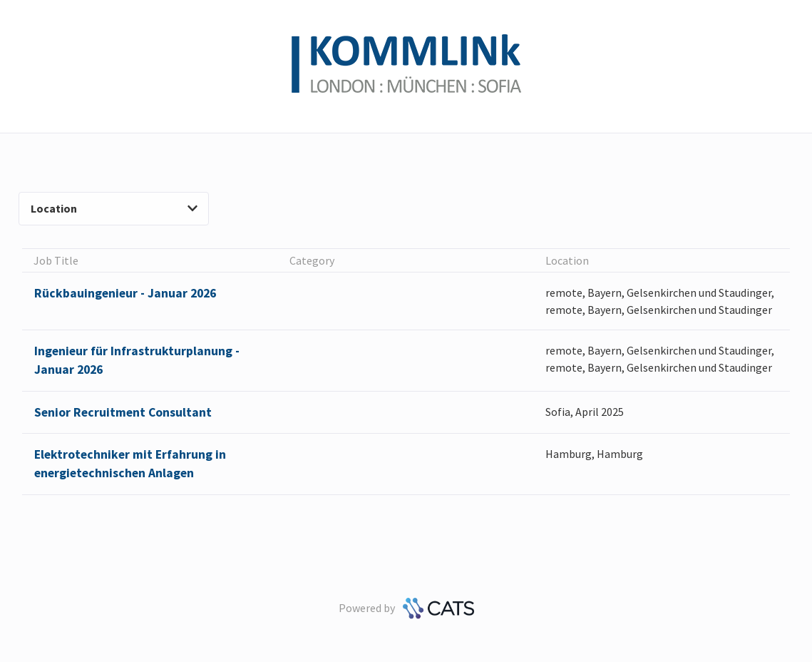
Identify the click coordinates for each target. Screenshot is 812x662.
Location (114, 208)
